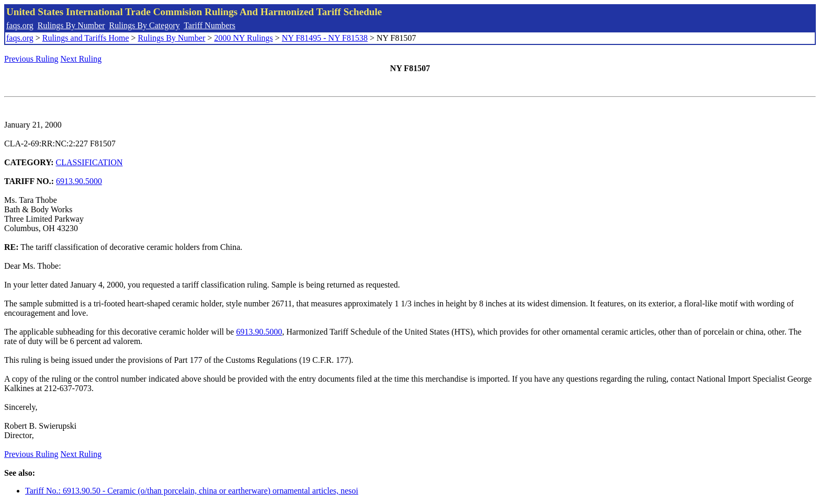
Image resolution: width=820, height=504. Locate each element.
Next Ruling (81, 59)
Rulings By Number (71, 25)
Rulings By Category (145, 25)
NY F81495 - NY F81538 (325, 38)
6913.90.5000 (79, 181)
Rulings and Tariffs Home (86, 38)
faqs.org (20, 25)
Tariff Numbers (209, 25)
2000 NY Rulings (244, 38)
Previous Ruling (31, 59)
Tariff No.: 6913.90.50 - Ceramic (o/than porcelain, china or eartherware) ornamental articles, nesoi (192, 491)
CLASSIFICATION (89, 162)
